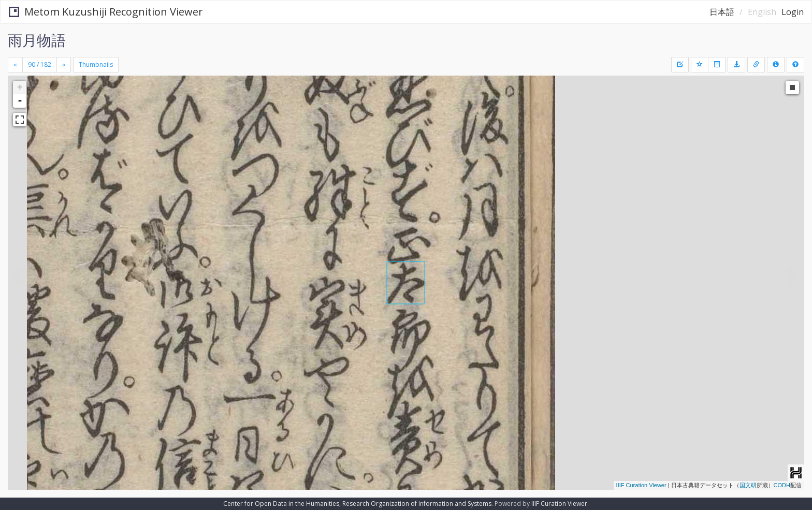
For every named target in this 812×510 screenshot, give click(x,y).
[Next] (64, 65)
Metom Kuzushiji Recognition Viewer (106, 12)
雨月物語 (37, 40)
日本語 (722, 12)
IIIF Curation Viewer (641, 485)
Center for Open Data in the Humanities (281, 504)
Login (793, 12)
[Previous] (15, 65)
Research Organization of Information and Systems (417, 504)
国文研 (748, 485)
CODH (782, 485)
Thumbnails (96, 64)
